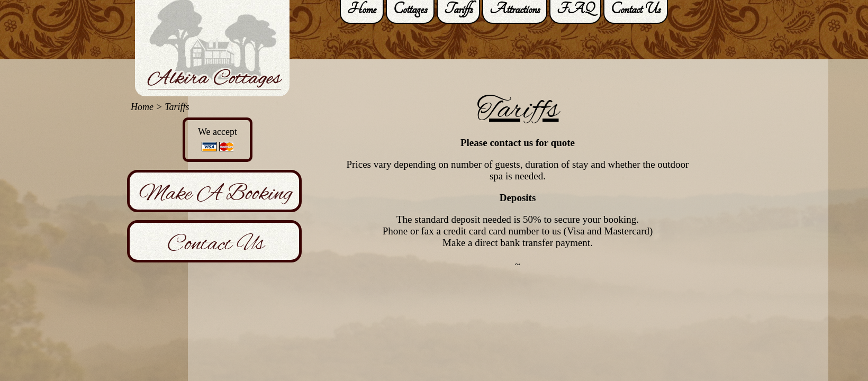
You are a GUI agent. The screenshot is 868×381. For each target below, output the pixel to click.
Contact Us (216, 243)
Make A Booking (216, 193)
